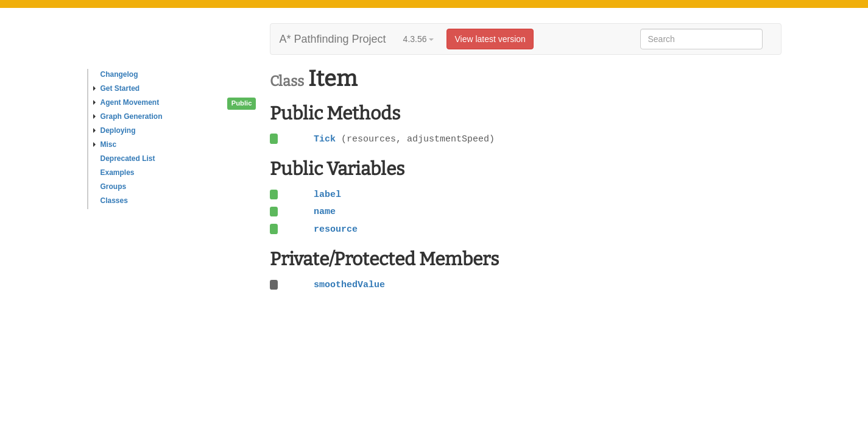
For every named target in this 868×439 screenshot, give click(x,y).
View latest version (490, 39)
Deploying (115, 130)
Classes (114, 201)
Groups (114, 187)
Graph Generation (128, 116)
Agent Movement (126, 102)
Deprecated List (128, 159)
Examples (118, 173)
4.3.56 (419, 39)
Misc (105, 145)
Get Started (117, 88)
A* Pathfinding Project (333, 39)
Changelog (119, 74)
